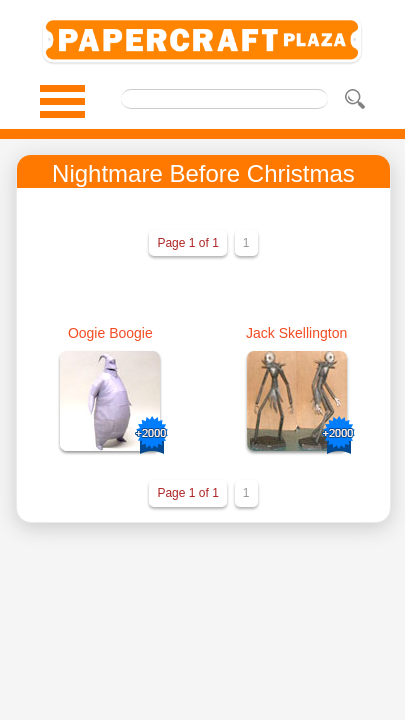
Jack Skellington (296, 333)
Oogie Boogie (110, 333)
